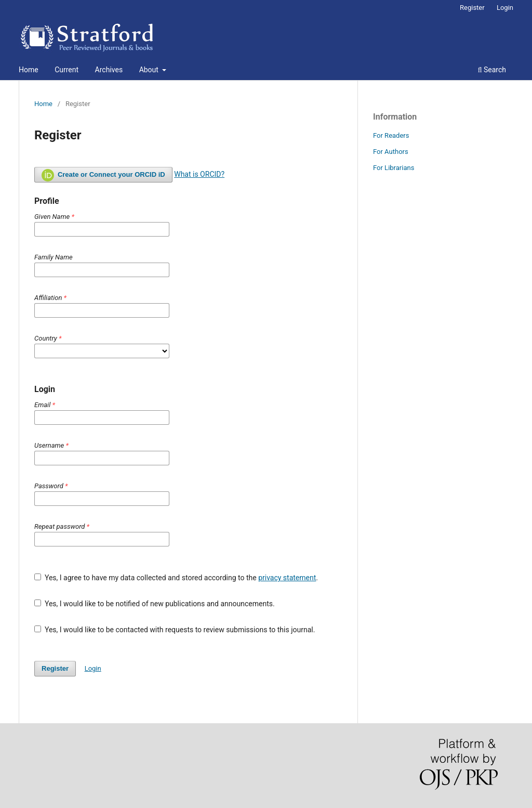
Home (29, 70)
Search (492, 70)
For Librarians (394, 168)
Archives (109, 70)
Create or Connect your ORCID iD (103, 175)
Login (505, 8)
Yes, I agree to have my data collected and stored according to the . (176, 578)
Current (66, 70)
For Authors (391, 152)
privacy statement (287, 578)
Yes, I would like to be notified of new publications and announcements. (155, 604)
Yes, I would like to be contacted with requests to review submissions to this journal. (175, 630)
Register (472, 8)
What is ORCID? (199, 174)
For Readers (391, 135)
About (150, 70)
